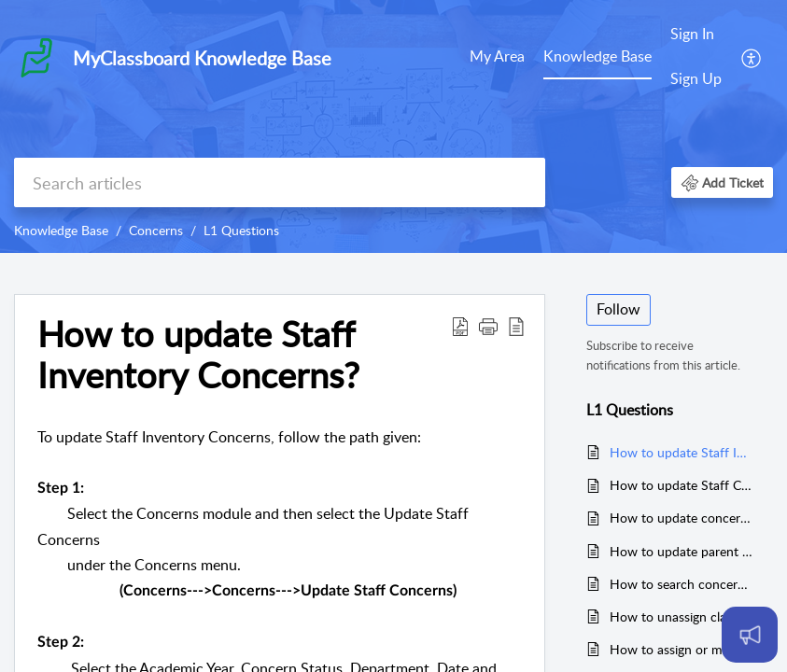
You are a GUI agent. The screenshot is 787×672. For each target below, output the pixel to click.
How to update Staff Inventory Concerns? (682, 452)
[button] (752, 57)
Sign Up (696, 78)
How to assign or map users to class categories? (682, 649)
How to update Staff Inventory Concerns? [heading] (198, 355)
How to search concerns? (682, 584)
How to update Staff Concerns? (682, 485)
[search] (280, 182)
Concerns (156, 230)
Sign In (692, 34)
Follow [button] (618, 309)
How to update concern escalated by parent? (682, 518)
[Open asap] (750, 635)
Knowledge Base (597, 56)
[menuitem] (497, 58)
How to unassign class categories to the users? (682, 616)
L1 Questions (241, 230)
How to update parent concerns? (682, 551)
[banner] (393, 126)
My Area (497, 56)
